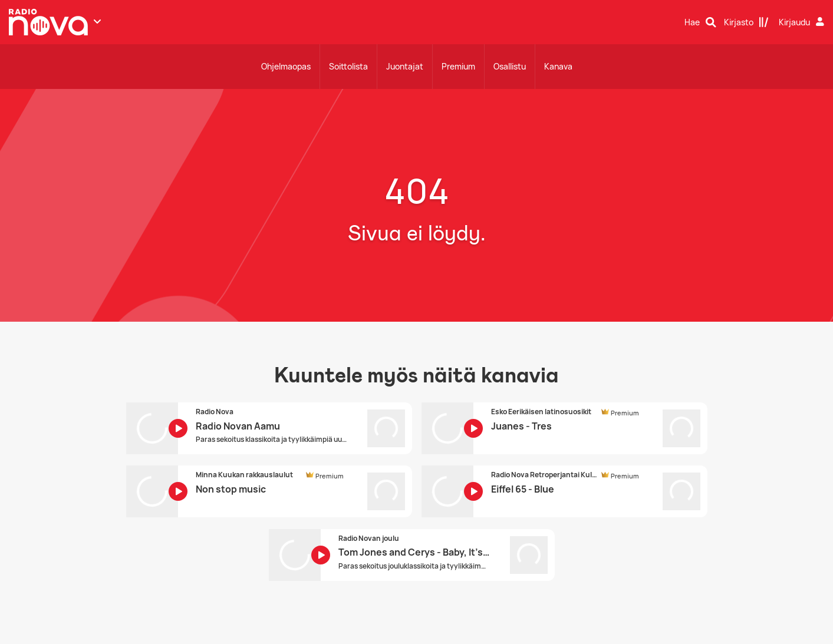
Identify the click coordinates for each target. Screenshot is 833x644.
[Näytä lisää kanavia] (97, 21)
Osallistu (510, 66)
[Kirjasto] (746, 22)
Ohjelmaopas (286, 66)
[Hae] (700, 22)
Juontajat (405, 66)
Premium (458, 66)
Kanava (558, 66)
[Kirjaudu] (803, 22)
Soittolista (348, 66)
